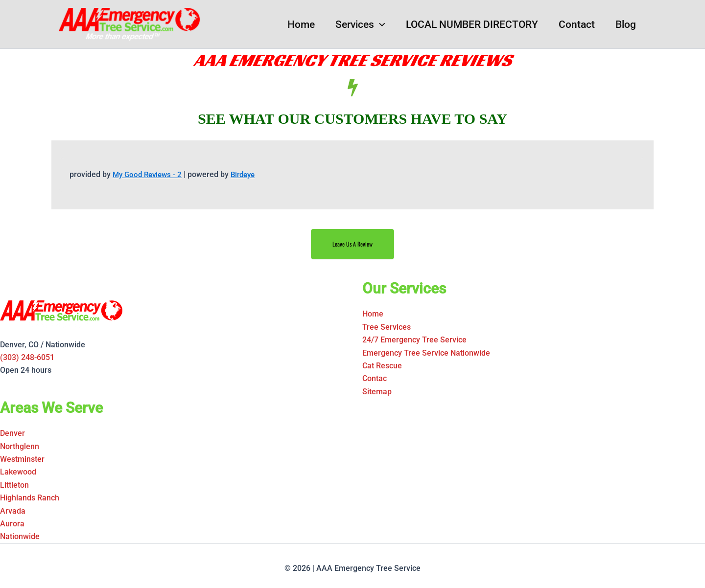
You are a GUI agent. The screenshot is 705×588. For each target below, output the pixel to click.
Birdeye (248, 174)
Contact (577, 24)
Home (301, 24)
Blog (626, 24)
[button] (380, 24)
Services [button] (360, 24)
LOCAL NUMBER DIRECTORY (472, 24)
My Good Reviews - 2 (149, 174)
